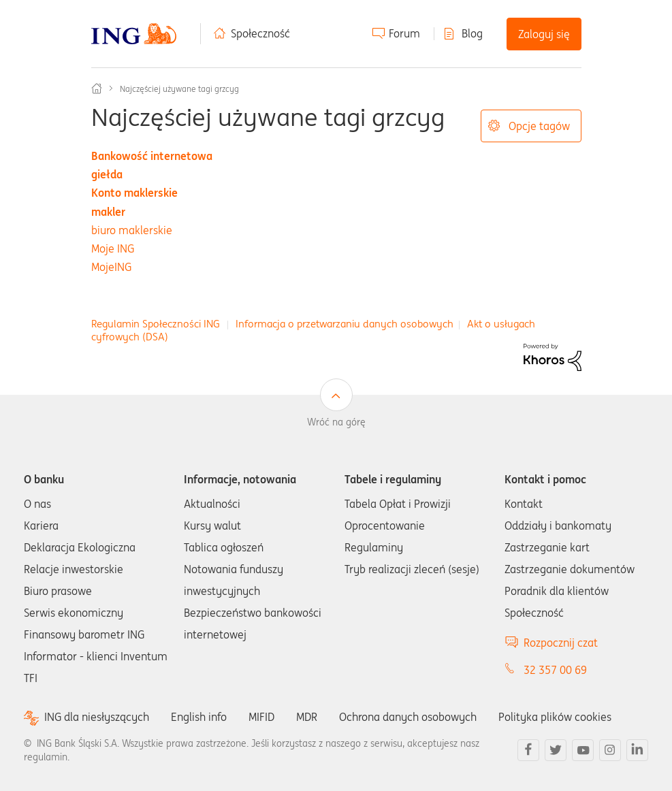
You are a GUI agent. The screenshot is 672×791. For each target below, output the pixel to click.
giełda (107, 174)
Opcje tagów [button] (539, 126)
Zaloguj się (544, 34)
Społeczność (260, 33)
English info (199, 717)
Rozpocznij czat (561, 643)
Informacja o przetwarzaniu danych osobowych (345, 324)
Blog (472, 33)
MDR (307, 717)
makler (108, 212)
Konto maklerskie (134, 193)
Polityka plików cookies (555, 717)
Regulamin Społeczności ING (156, 324)
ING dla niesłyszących (97, 717)
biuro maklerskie (132, 230)
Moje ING (113, 248)
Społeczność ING (97, 88)
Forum (404, 33)
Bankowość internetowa (152, 156)
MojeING (111, 267)
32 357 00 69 (555, 670)
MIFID (261, 717)
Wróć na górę (336, 422)
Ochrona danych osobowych (408, 717)
